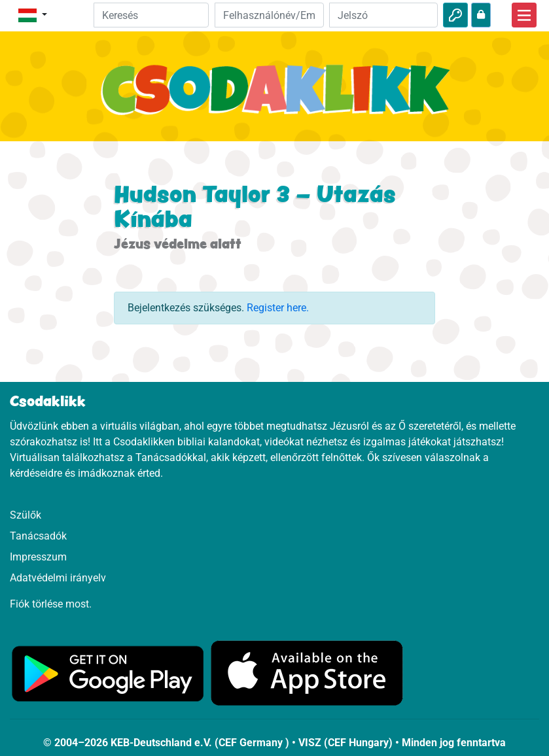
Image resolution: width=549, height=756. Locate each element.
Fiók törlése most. (51, 604)
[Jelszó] (383, 15)
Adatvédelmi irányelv (58, 578)
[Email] (269, 15)
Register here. (278, 308)
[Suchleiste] (151, 15)
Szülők (26, 515)
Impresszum (38, 557)
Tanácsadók (38, 536)
